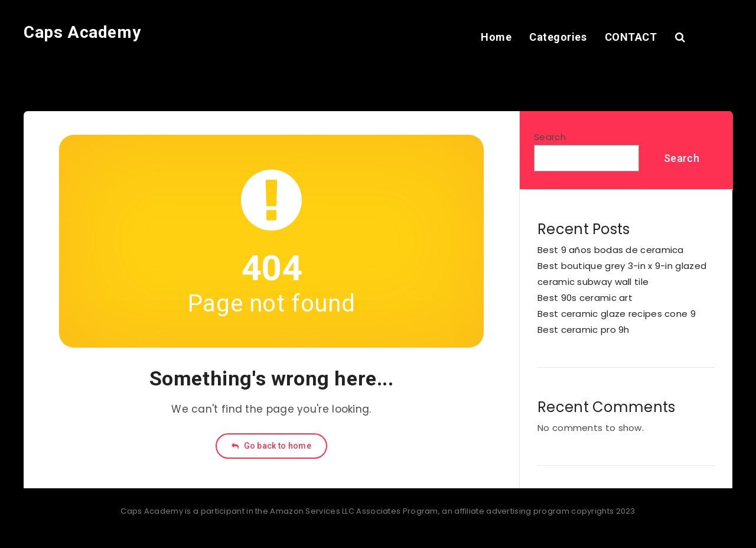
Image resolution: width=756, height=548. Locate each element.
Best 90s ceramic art (585, 298)
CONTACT (631, 37)
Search (550, 137)
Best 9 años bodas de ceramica (611, 250)
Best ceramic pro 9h (584, 330)
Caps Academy (82, 32)
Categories (558, 37)
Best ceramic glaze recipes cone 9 (617, 314)
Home (496, 37)
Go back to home (271, 446)
